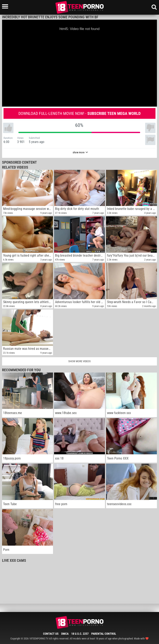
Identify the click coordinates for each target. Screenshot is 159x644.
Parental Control (104, 634)
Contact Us (51, 634)
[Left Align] (6, 6)
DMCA (65, 634)
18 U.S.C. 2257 (80, 634)
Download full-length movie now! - (79, 113)
